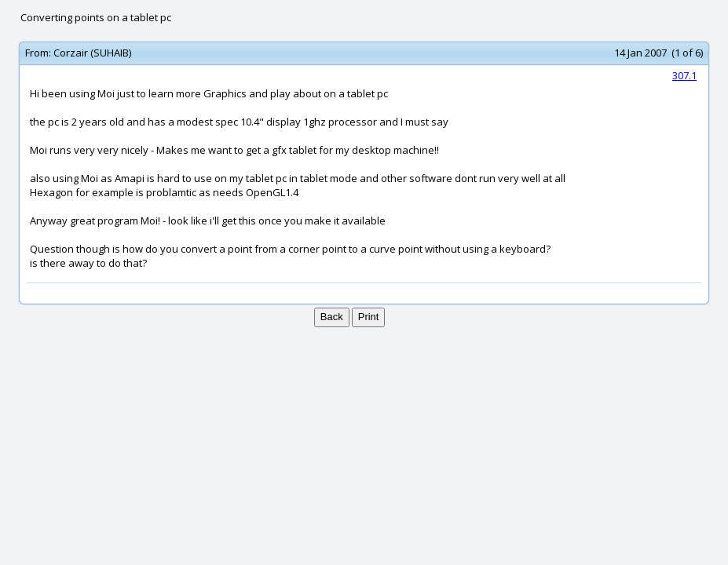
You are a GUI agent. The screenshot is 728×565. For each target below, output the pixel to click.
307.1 (684, 75)
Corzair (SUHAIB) (92, 53)
